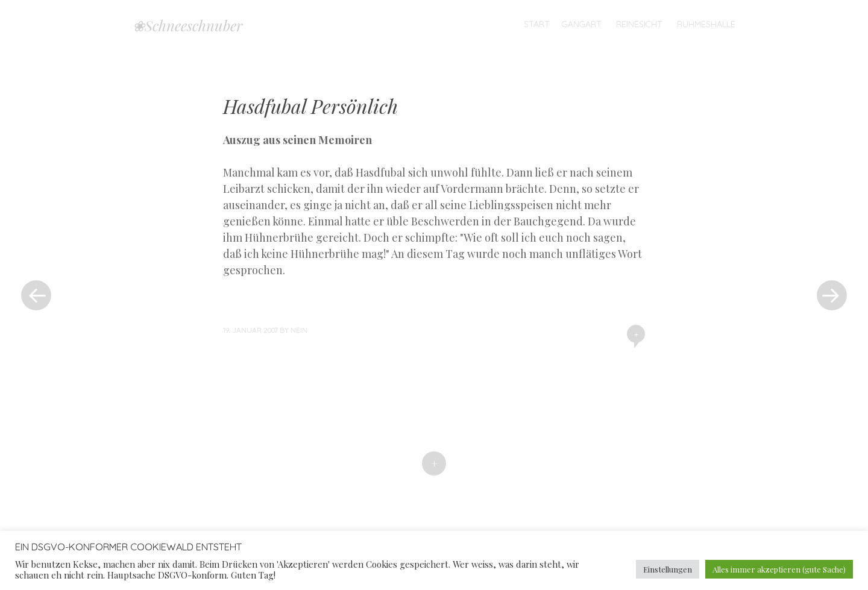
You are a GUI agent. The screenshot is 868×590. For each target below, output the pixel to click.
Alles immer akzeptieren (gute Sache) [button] (779, 569)
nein (299, 330)
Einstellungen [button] (668, 569)
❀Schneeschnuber (187, 25)
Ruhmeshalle (706, 24)
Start (537, 24)
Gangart (582, 24)
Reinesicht (639, 24)
